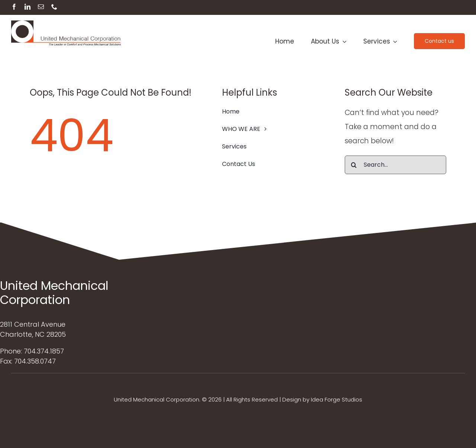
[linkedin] (28, 7)
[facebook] (14, 7)
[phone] (54, 7)
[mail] (41, 7)
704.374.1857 (44, 351)
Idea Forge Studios (337, 399)
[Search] (354, 165)
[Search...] (395, 165)
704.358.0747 (35, 361)
